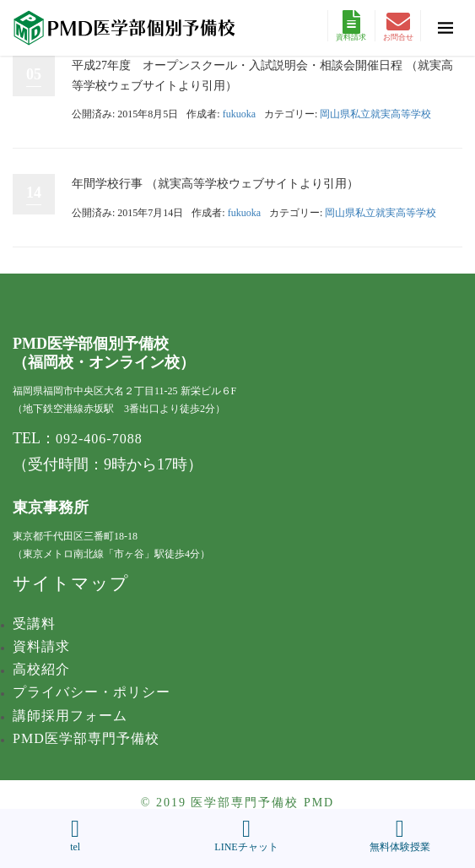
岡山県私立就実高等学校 (375, 114)
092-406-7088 (99, 439)
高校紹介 (41, 669)
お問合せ (398, 26)
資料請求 (351, 26)
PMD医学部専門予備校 (86, 738)
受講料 (34, 624)
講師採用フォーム (70, 716)
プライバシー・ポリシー (92, 692)
